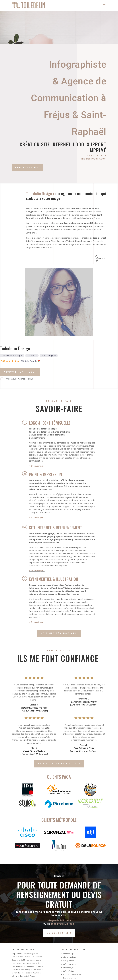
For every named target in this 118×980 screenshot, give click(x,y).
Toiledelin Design (23, 949)
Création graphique (74, 949)
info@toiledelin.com (93, 159)
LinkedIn (69, 924)
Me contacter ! (59, 933)
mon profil (58, 924)
